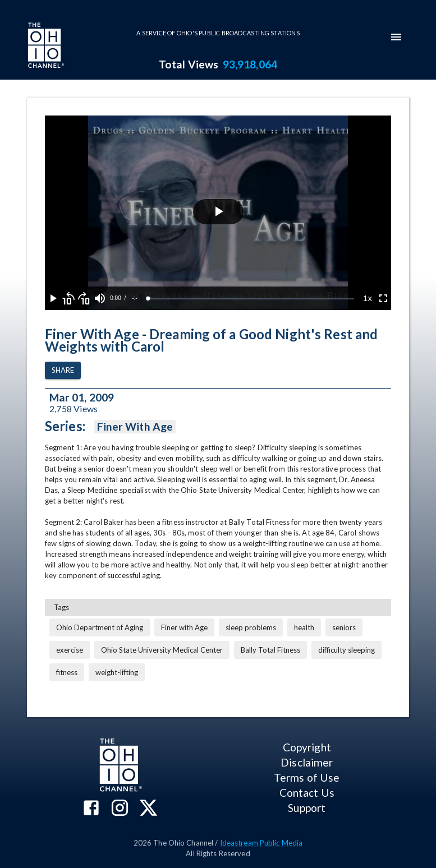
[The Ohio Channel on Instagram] (120, 809)
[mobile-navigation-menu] (396, 37)
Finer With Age (135, 427)
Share (63, 370)
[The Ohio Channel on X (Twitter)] (148, 809)
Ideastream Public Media (261, 843)
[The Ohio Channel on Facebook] (91, 809)
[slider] (251, 299)
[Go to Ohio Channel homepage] (45, 47)
